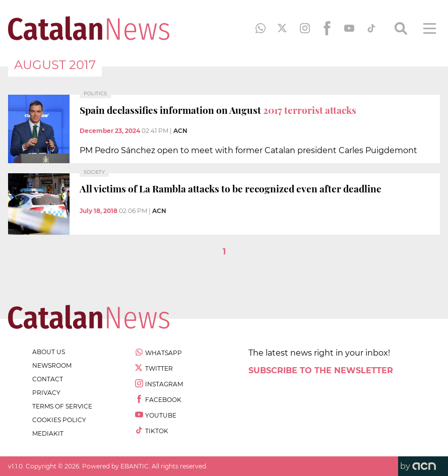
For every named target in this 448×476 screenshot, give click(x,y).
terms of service (62, 406)
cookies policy (59, 420)
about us (49, 352)
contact (48, 379)
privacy (46, 393)
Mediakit (48, 433)
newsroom (52, 365)
